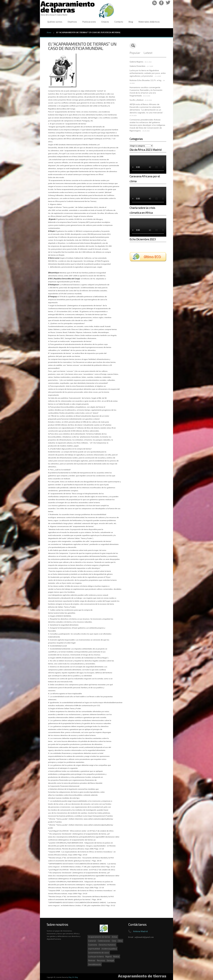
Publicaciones (89, 22)
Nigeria (108, 957)
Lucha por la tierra (96, 957)
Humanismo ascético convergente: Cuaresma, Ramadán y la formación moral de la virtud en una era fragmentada (146, 92)
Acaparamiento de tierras (99, 937)
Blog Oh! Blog (73, 977)
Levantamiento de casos (99, 953)
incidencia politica (109, 949)
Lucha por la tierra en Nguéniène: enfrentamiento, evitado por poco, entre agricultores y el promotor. (148, 73)
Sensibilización (95, 964)
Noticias (92, 960)
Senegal (110, 960)
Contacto (119, 22)
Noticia (116, 957)
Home (49, 32)
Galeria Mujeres (136, 62)
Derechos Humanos (107, 945)
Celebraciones (104, 941)
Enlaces (105, 22)
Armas (115, 937)
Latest (148, 53)
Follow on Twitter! (168, 3)
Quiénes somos (55, 22)
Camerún (92, 941)
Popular (135, 53)
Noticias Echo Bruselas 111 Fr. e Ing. (146, 80)
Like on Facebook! (161, 3)
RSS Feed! (155, 3)
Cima (114, 941)
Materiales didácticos (149, 22)
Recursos (101, 960)
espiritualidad (94, 949)
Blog (131, 22)
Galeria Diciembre (137, 66)
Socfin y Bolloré (137, 100)
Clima (120, 941)
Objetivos (72, 22)
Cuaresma (93, 945)
